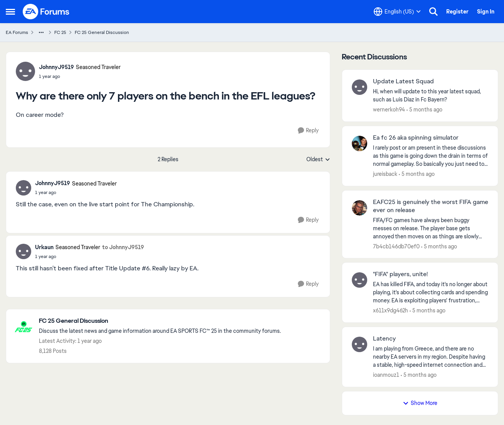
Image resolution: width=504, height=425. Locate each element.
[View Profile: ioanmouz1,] (360, 344)
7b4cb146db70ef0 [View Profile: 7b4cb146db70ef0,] (396, 246)
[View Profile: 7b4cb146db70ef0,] (360, 208)
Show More (420, 403)
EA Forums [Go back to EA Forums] (17, 32)
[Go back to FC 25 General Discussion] (160, 321)
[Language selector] (397, 12)
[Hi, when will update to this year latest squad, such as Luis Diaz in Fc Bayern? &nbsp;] (431, 96)
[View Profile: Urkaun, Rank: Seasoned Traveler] (24, 251)
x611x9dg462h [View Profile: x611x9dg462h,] (391, 310)
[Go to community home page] (46, 12)
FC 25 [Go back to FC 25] (60, 32)
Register (457, 12)
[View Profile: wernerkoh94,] (360, 87)
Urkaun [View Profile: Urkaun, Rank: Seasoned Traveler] (44, 247)
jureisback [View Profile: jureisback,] (385, 174)
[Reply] (308, 131)
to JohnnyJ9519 (123, 247)
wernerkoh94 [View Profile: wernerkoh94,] (389, 110)
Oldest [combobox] (318, 160)
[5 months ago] (424, 110)
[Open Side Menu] (10, 12)
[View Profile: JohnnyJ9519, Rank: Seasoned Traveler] (25, 71)
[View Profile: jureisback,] (360, 143)
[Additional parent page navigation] (41, 32)
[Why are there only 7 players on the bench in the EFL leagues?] (76, 192)
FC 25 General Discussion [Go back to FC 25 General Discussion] (102, 32)
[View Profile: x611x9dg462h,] (360, 280)
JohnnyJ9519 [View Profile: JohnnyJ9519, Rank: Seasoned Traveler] (56, 67)
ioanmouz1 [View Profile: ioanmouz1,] (386, 375)
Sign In (486, 12)
